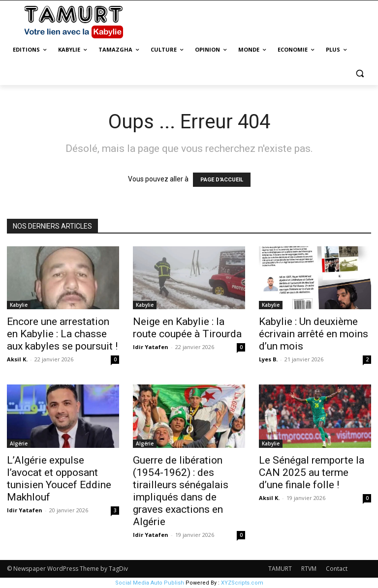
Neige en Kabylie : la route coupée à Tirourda (187, 328)
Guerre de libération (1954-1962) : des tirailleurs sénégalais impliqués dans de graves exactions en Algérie (181, 491)
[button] (360, 73)
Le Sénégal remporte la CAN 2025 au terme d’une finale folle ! (312, 472)
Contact (337, 569)
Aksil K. (17, 359)
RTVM (309, 569)
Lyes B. (268, 359)
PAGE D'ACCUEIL (222, 180)
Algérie (19, 443)
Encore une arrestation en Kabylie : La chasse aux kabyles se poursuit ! (62, 334)
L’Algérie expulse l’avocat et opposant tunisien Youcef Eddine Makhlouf (59, 479)
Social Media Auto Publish (150, 583)
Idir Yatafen (151, 347)
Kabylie (19, 305)
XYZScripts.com (242, 583)
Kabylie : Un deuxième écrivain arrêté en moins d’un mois (314, 334)
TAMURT (280, 569)
